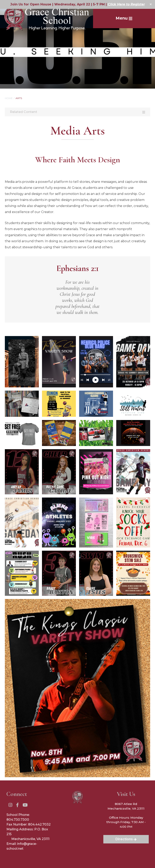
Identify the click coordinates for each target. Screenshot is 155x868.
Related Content (77, 112)
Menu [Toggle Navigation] (124, 18)
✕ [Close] (151, 4)
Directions (126, 839)
